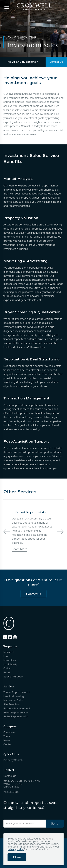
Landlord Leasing (14, 696)
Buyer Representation (16, 713)
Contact (8, 744)
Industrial (9, 652)
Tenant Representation (17, 692)
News (7, 740)
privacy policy (16, 849)
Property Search (13, 760)
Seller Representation (16, 716)
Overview (9, 732)
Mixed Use (10, 660)
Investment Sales (13, 700)
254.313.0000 (11, 792)
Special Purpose (13, 677)
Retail (7, 672)
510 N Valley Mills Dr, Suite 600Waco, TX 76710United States (22, 784)
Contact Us (33, 596)
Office (7, 668)
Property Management (17, 708)
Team (7, 736)
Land (6, 656)
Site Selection (11, 704)
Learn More (20, 549)
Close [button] (17, 857)
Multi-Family (10, 664)
